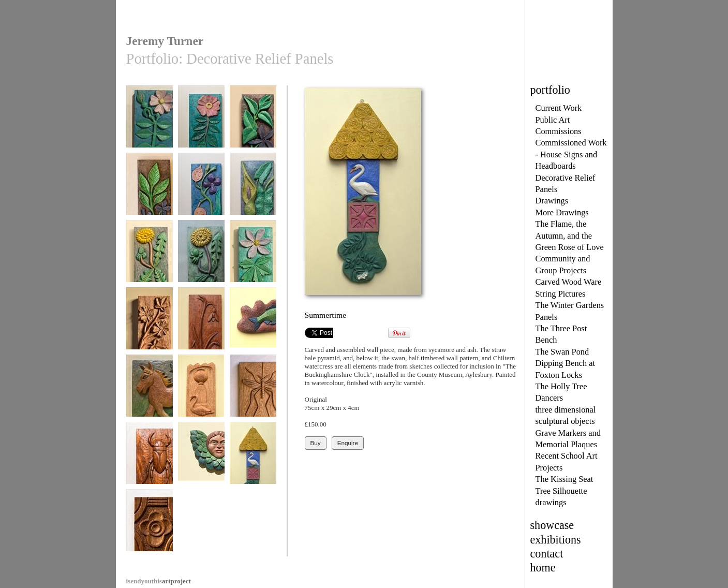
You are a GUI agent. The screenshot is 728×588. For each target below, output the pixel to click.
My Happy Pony (150, 391)
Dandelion (150, 256)
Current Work (559, 108)
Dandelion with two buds (201, 260)
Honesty (201, 189)
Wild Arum (253, 189)
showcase (552, 525)
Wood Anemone (253, 256)
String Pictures (561, 294)
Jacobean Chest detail (150, 529)
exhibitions (556, 540)
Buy (316, 443)
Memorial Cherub (201, 458)
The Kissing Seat (564, 479)
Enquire (348, 443)
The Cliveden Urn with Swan (201, 394)
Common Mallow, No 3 (150, 327)
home (543, 568)
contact (547, 554)
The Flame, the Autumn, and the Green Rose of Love (570, 236)
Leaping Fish (253, 323)
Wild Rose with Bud (150, 125)
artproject (159, 581)
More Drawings (562, 212)
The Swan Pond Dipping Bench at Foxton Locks (566, 363)
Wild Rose (201, 121)
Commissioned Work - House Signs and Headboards (571, 154)
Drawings (552, 201)
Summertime (253, 458)
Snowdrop (201, 323)
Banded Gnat (253, 391)
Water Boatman (150, 458)
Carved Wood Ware (569, 282)
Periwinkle (253, 121)
